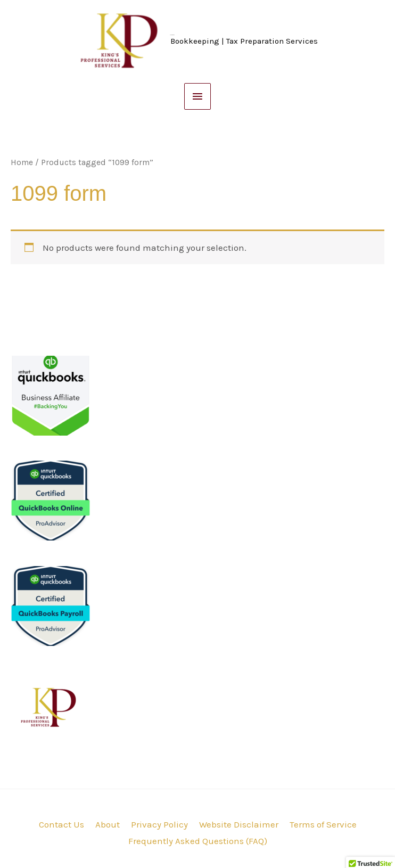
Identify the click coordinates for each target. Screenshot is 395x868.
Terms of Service (323, 824)
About (108, 824)
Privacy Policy (159, 824)
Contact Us (61, 824)
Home (22, 162)
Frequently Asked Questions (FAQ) (198, 841)
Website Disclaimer (239, 824)
